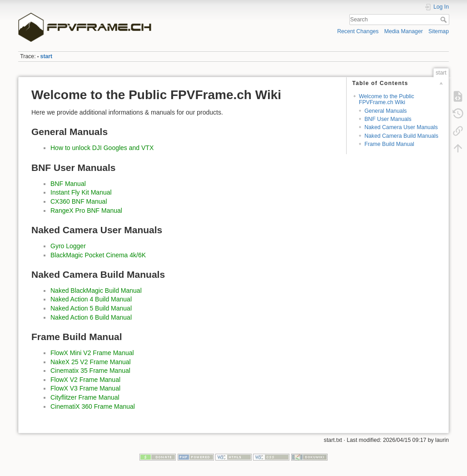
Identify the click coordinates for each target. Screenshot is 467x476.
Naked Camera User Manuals (401, 127)
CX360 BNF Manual (79, 201)
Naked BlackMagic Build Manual (96, 291)
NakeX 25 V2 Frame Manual (91, 362)
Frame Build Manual (389, 144)
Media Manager (404, 31)
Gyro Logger (68, 246)
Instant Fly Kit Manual (81, 192)
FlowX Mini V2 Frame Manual (92, 353)
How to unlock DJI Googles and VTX (102, 148)
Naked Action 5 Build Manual (91, 308)
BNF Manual (68, 184)
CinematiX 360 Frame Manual (93, 406)
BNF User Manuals (388, 119)
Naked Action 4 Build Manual (91, 299)
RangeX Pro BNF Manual (86, 210)
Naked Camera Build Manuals (401, 136)
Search (445, 20)
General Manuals (385, 111)
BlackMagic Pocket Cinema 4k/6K (98, 255)
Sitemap (439, 31)
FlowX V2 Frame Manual (85, 380)
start (47, 56)
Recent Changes (358, 31)
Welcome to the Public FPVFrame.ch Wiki (387, 99)
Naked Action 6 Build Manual (91, 317)
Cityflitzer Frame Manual (85, 397)
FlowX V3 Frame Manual (85, 388)
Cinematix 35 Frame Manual (90, 371)
